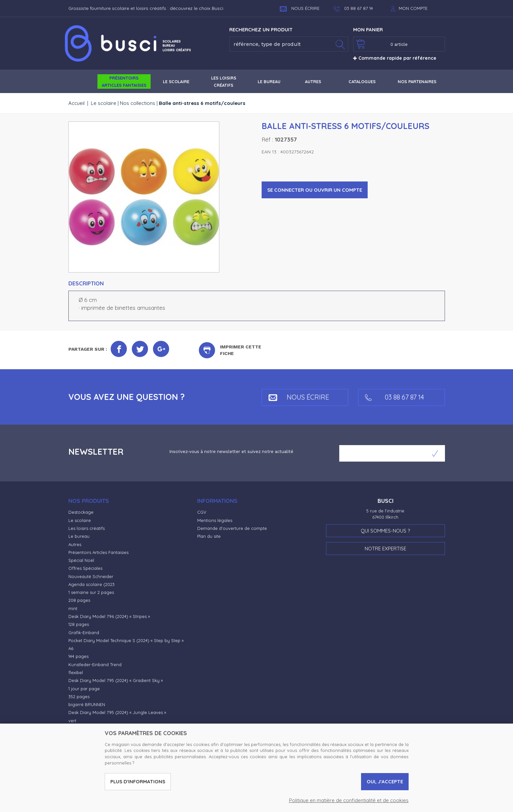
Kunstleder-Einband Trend (95, 665)
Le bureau (79, 536)
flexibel (76, 672)
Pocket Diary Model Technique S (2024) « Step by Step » (126, 640)
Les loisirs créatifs (87, 528)
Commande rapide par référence (395, 58)
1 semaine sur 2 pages (91, 592)
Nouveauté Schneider (91, 576)
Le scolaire (104, 103)
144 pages (78, 656)
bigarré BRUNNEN (87, 704)
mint (73, 608)
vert (72, 721)
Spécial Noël (81, 560)
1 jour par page (84, 689)
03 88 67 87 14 (395, 397)
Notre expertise (385, 549)
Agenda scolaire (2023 (92, 584)
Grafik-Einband (84, 633)
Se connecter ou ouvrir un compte (315, 190)
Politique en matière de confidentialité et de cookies (349, 800)
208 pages (79, 600)
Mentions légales (215, 520)
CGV (202, 512)
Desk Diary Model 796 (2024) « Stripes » (109, 616)
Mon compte (413, 8)
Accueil (76, 103)
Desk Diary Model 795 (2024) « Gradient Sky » (116, 680)
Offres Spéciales (85, 568)
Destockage (81, 512)
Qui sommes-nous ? (385, 531)
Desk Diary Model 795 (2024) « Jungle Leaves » (117, 712)
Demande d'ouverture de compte (232, 528)
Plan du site (209, 536)
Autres (75, 544)
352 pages (79, 697)
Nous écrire (300, 8)
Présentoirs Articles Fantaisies (98, 552)
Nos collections (138, 103)
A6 (71, 648)
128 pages (79, 624)
